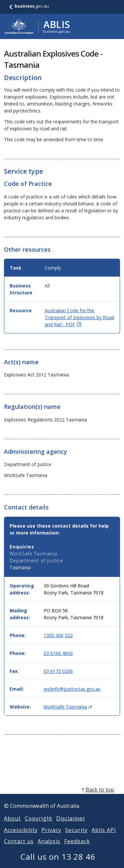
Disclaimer (71, 826)
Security (76, 838)
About (12, 826)
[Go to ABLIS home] (37, 26)
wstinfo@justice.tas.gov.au (72, 689)
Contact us (19, 849)
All (47, 286)
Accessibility (21, 838)
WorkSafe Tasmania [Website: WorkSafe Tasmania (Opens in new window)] (68, 707)
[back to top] (62, 798)
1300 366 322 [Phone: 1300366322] (58, 635)
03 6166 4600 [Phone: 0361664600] (58, 653)
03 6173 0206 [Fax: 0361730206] (58, 671)
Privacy (51, 838)
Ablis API (104, 838)
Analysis (49, 849)
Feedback (77, 849)
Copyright (39, 826)
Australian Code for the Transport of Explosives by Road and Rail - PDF (79, 317)
